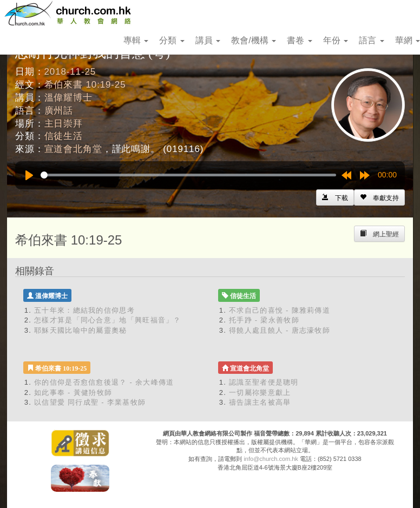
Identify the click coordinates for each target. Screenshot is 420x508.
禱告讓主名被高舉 (260, 402)
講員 (208, 40)
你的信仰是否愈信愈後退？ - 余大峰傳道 (104, 382)
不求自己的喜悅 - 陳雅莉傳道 (280, 310)
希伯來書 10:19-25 (85, 85)
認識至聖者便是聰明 (264, 382)
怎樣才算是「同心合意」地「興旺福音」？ (108, 320)
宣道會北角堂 (73, 149)
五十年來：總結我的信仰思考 (84, 310)
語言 (371, 40)
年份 (336, 40)
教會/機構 (254, 40)
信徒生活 (64, 136)
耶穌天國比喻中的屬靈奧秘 (81, 330)
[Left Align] (379, 197)
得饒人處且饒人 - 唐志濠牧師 (280, 330)
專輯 (136, 40)
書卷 (299, 40)
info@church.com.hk (271, 459)
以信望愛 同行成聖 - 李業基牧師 (90, 402)
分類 (172, 40)
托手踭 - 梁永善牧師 (264, 320)
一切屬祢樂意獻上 (260, 392)
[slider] (188, 175)
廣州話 (59, 111)
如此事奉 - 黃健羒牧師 (73, 392)
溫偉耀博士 (68, 98)
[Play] (29, 175)
